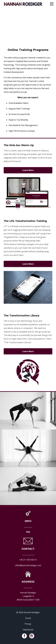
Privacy (28, 624)
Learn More (28, 170)
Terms (28, 618)
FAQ (28, 532)
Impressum (28, 630)
